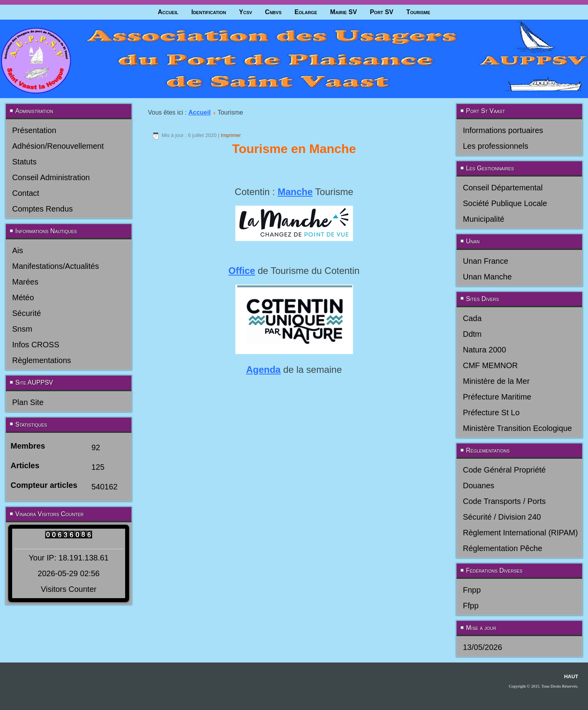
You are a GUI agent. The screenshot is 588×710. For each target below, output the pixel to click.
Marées (25, 282)
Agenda (263, 370)
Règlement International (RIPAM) (520, 533)
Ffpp (471, 606)
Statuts (24, 162)
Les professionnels (496, 146)
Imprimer (231, 135)
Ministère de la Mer (496, 381)
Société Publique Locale (505, 203)
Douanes (479, 486)
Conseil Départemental (503, 188)
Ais (18, 250)
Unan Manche (487, 277)
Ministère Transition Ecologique (517, 428)
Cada (472, 318)
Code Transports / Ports (504, 501)
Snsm (22, 329)
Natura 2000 (484, 350)
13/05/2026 (482, 647)
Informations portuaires (503, 130)
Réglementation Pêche (502, 548)
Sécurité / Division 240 (502, 517)
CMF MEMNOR (490, 365)
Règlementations (42, 360)
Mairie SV (343, 12)
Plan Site (28, 402)
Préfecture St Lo (491, 412)
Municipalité (484, 219)
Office (242, 271)
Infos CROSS (36, 345)
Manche (295, 192)
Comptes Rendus (43, 209)
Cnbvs (273, 12)
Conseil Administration (51, 177)
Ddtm (472, 334)
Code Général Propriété (504, 470)
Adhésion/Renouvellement (58, 146)
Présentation (34, 130)
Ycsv (245, 12)
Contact (26, 193)
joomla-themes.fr (305, 695)
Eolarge (306, 12)
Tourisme (418, 12)
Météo (23, 298)
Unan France (486, 261)
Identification (209, 12)
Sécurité (26, 313)
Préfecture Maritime (497, 397)
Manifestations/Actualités (56, 266)
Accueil (168, 12)
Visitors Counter (69, 589)
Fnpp (472, 590)
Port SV (382, 12)
